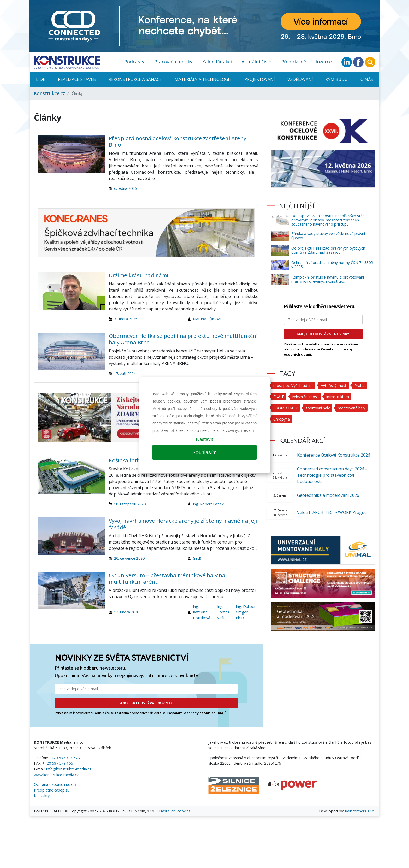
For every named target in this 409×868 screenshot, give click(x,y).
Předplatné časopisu (52, 790)
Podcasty (134, 62)
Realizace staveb (77, 79)
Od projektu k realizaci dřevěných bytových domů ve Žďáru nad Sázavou (328, 250)
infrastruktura (338, 397)
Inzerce (324, 62)
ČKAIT (279, 397)
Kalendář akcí (217, 62)
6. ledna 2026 (125, 188)
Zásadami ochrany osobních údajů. (197, 713)
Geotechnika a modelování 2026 (328, 495)
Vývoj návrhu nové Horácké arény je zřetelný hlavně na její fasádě (183, 524)
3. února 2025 (126, 319)
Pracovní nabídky (173, 62)
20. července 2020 (129, 558)
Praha (360, 385)
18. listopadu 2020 (130, 504)
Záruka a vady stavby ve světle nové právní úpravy (328, 236)
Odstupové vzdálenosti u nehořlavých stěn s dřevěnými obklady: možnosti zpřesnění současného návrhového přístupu (329, 220)
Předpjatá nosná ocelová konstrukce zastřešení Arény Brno (178, 141)
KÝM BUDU (337, 79)
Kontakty (42, 796)
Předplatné (294, 62)
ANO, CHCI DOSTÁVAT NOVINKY (146, 703)
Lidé (41, 79)
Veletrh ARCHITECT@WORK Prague (332, 512)
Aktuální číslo (257, 62)
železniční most (305, 397)
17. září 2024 (125, 373)
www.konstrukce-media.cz (56, 775)
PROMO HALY (285, 408)
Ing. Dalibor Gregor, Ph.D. (246, 612)
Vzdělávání (300, 79)
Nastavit (204, 439)
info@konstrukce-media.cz (69, 769)
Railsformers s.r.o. (360, 811)
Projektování (260, 79)
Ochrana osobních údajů (55, 784)
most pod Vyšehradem (293, 385)
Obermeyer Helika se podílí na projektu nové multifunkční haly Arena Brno (183, 339)
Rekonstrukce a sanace (135, 79)
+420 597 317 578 (64, 758)
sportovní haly (318, 408)
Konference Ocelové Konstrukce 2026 (334, 455)
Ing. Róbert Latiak (208, 504)
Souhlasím (205, 452)
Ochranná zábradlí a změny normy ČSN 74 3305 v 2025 (332, 265)
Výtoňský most (334, 385)
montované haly (352, 408)
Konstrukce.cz (50, 93)
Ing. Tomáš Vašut (223, 612)
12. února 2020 (127, 612)
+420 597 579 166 (58, 763)
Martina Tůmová (207, 319)
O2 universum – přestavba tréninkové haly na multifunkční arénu (167, 578)
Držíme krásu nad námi (139, 275)
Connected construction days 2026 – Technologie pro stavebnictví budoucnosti (332, 475)
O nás (367, 79)
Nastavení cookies (175, 811)
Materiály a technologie (203, 79)
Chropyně (282, 419)
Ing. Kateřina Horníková (202, 612)
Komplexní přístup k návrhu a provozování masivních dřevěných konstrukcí (328, 279)
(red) (197, 558)
